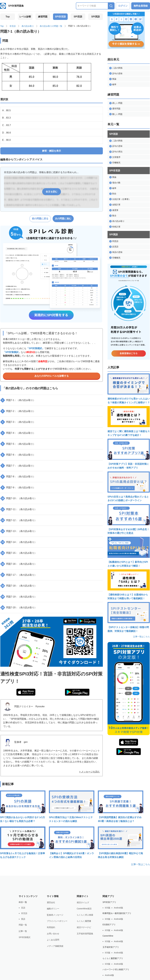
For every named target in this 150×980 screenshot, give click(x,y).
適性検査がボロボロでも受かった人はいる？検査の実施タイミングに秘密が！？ (129, 389)
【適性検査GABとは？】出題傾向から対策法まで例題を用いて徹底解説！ (129, 585)
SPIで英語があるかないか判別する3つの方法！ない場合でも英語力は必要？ (23, 806)
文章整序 (115, 157)
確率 (113, 85)
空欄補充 (115, 163)
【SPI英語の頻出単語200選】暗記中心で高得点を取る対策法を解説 (121, 842)
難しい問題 (116, 114)
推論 (113, 79)
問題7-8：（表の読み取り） (18, 477)
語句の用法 (116, 152)
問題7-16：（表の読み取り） (19, 564)
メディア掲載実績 (55, 946)
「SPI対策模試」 (35, 348)
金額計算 (115, 205)
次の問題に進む (63, 219)
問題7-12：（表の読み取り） (19, 520)
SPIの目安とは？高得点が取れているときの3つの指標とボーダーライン (129, 487)
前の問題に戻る (40, 219)
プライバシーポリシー (57, 921)
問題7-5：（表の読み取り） (18, 444)
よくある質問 (53, 940)
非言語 (13, 26)
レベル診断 (25, 17)
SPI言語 (78, 17)
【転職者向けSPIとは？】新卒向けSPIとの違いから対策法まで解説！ (129, 552)
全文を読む (52, 192)
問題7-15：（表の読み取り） (19, 553)
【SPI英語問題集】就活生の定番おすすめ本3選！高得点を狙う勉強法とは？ (121, 806)
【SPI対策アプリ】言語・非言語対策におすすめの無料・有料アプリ (129, 454)
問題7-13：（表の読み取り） (19, 531)
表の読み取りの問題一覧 (51, 26)
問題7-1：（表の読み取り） (18, 400)
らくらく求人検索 (85, 915)
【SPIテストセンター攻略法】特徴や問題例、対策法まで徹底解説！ (129, 617)
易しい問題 (116, 103)
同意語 (114, 241)
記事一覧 (23, 931)
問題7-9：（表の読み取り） (18, 488)
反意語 (114, 247)
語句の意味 (116, 74)
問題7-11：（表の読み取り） (19, 509)
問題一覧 (23, 925)
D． (7, 133)
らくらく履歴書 (84, 921)
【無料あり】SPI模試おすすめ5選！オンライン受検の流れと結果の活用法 (72, 842)
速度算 (114, 210)
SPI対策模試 (25, 937)
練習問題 (43, 17)
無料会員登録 (141, 6)
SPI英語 (96, 17)
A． (6, 110)
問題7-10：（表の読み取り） (19, 498)
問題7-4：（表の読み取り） (18, 433)
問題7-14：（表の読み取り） (19, 542)
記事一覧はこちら (142, 637)
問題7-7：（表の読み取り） (18, 466)
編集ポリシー (53, 909)
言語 (23, 908)
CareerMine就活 (84, 909)
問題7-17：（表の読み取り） (19, 575)
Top (8, 17)
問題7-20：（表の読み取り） (19, 608)
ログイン (123, 6)
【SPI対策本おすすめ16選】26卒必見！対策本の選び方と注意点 (129, 519)
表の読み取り (28, 26)
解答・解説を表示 (52, 151)
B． (6, 118)
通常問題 (115, 109)
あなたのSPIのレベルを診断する (52, 376)
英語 (23, 919)
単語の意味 (116, 252)
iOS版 (108, 908)
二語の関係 (116, 68)
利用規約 (51, 927)
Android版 (118, 908)
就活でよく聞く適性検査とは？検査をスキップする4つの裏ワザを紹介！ (129, 421)
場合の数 (115, 183)
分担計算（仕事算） (120, 199)
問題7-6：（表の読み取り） (18, 455)
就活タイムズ (83, 902)
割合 (113, 194)
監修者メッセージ (55, 915)
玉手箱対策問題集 (85, 934)
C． (7, 125)
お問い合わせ (53, 934)
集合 (113, 216)
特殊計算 (115, 227)
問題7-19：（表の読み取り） (19, 597)
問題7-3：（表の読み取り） (18, 422)
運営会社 (51, 902)
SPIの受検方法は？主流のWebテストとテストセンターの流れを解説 (72, 806)
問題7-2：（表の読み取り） (18, 411)
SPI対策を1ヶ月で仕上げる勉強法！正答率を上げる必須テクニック (23, 842)
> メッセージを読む (90, 772)
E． (6, 140)
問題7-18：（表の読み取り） (19, 586)
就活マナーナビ (84, 927)
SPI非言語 (60, 17)
